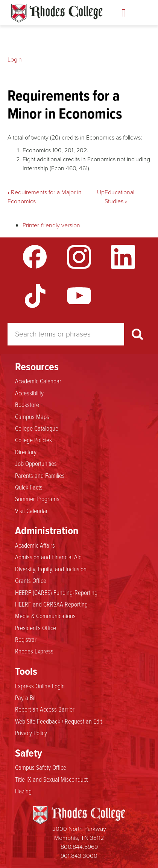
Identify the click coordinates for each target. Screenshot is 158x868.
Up (101, 192)
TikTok (35, 296)
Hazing (23, 791)
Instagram (79, 257)
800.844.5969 (79, 847)
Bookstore (27, 405)
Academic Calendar (38, 381)
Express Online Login (40, 686)
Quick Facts (29, 487)
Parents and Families (40, 476)
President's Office (36, 628)
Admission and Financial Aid (48, 557)
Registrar (26, 640)
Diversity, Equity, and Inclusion (51, 569)
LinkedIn (123, 257)
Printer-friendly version (51, 225)
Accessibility (29, 393)
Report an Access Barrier (45, 709)
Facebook (35, 257)
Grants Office (31, 581)
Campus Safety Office (41, 767)
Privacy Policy (31, 733)
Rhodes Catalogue (57, 13)
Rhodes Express (34, 651)
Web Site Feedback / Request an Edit (58, 721)
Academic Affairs (35, 545)
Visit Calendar (31, 511)
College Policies (33, 440)
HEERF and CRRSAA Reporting (51, 604)
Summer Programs (37, 499)
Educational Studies (119, 197)
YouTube (79, 296)
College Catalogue (37, 428)
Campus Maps (32, 417)
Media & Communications (45, 616)
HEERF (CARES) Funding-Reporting (56, 593)
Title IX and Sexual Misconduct (51, 779)
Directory (26, 452)
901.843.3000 (79, 856)
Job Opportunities (36, 464)
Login (15, 59)
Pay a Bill (26, 698)
